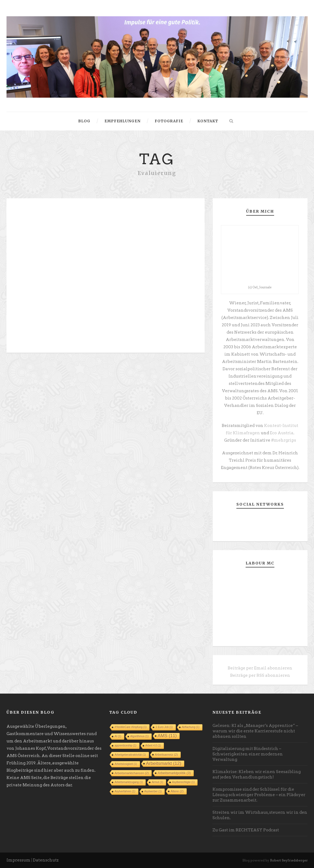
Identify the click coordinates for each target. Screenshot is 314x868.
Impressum (18, 860)
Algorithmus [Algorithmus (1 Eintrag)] (139, 736)
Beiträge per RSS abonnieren (260, 675)
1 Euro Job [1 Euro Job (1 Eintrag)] (164, 727)
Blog (84, 121)
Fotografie (169, 121)
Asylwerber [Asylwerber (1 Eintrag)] (153, 791)
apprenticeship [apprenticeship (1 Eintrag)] (125, 746)
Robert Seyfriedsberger (289, 860)
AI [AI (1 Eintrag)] (118, 736)
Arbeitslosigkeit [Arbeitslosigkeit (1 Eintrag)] (126, 764)
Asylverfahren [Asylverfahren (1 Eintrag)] (125, 791)
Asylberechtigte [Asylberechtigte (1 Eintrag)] (183, 782)
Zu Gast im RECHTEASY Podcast (246, 830)
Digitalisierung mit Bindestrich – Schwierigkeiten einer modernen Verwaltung (248, 754)
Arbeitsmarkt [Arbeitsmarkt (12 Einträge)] (164, 763)
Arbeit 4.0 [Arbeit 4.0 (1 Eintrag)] (153, 746)
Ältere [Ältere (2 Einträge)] (177, 791)
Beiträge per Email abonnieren (260, 668)
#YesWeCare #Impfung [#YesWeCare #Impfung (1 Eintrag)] (131, 727)
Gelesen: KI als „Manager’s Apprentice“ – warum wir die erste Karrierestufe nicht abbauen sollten (255, 731)
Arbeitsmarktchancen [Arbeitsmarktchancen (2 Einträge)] (132, 773)
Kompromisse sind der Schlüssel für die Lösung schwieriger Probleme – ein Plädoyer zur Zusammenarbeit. (259, 795)
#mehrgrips (284, 440)
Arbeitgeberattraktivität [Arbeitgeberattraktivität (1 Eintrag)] (130, 755)
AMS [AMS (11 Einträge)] (167, 736)
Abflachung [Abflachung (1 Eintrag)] (191, 727)
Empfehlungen (123, 121)
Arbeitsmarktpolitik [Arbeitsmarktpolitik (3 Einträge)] (174, 773)
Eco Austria (282, 433)
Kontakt (208, 121)
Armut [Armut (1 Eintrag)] (157, 782)
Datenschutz (46, 860)
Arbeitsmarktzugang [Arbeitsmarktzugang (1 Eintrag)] (129, 782)
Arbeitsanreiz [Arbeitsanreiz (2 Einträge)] (166, 755)
